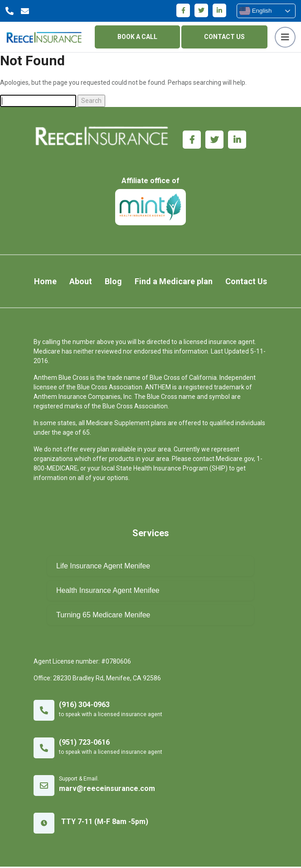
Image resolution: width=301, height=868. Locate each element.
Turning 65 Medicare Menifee (103, 616)
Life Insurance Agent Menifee (103, 567)
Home (45, 283)
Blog (113, 283)
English (255, 11)
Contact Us (247, 283)
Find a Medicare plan (174, 283)
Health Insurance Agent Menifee (108, 592)
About (81, 283)
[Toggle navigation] (285, 37)
